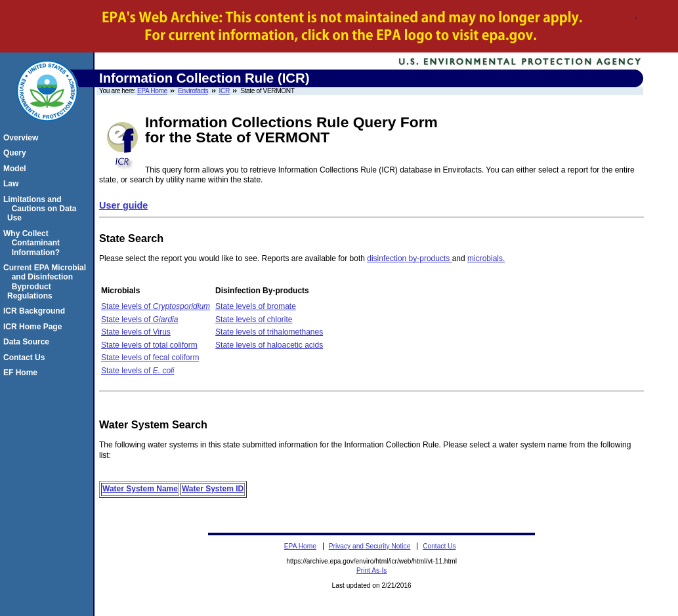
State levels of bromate (256, 306)
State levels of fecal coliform (150, 358)
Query (17, 153)
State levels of (156, 306)
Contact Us (26, 358)
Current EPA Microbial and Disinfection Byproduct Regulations (47, 282)
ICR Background (36, 311)
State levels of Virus (136, 332)
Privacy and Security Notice (370, 546)
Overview (23, 138)
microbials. (486, 258)
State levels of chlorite (254, 319)
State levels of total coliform (149, 345)
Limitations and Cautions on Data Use (42, 209)
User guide (123, 205)
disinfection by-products (409, 258)
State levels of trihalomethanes (269, 332)
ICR (224, 91)
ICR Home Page (34, 327)
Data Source (28, 342)
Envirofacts (193, 91)
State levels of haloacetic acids (269, 345)
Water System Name (140, 489)
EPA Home (152, 91)
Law (13, 184)
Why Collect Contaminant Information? (33, 243)
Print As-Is (371, 570)
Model (17, 169)
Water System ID (213, 489)
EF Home (22, 373)
